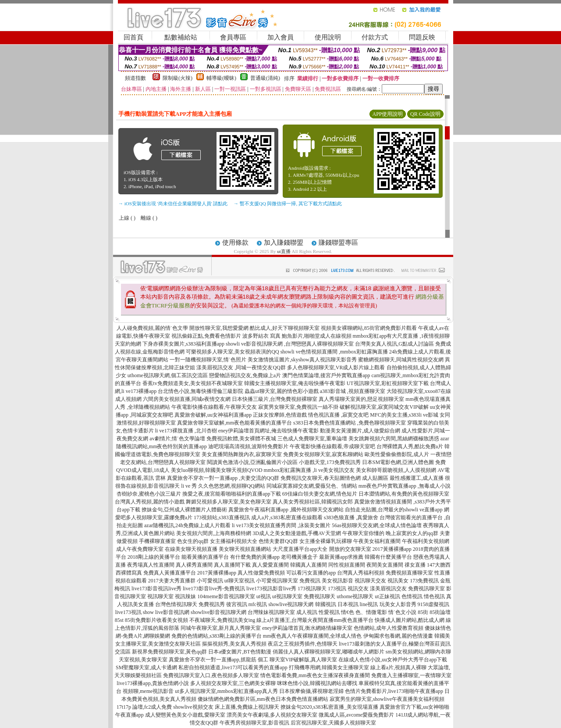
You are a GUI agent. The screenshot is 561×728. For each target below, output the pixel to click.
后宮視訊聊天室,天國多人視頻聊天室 (333, 723)
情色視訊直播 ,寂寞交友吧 (338, 415)
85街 (423, 612)
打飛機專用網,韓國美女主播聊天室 (329, 667)
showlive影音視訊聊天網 (218, 612)
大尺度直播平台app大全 (300, 549)
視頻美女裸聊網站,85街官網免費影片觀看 (369, 328)
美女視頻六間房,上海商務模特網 (214, 533)
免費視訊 (310, 581)
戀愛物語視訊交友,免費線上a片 (245, 375)
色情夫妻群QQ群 (278, 541)
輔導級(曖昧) (221, 78)
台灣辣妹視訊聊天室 (271, 612)
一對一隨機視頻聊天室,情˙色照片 (208, 360)
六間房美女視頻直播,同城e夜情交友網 (187, 399)
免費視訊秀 (212, 604)
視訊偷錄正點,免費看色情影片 (206, 336)
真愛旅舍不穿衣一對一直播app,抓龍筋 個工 (218, 660)
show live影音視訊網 (166, 612)
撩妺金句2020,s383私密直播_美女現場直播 (330, 707)
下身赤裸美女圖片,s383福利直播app (183, 344)
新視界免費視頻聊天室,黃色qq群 (169, 652)
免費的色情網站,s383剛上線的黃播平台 (217, 636)
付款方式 (375, 37)
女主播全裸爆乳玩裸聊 (326, 541)
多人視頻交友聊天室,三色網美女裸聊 (233, 683)
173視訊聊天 (312, 589)
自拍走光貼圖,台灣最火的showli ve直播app (394, 510)
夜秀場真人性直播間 (151, 565)
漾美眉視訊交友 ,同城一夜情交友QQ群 (241, 368)
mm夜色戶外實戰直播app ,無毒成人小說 (405, 486)
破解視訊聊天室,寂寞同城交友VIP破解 (384, 407)
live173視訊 (128, 612)
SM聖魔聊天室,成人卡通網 (146, 667)
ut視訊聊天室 (287, 596)
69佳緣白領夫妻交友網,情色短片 (320, 494)
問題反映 (422, 37)
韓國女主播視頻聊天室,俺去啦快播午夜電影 (295, 383)
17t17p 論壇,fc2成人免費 (144, 707)
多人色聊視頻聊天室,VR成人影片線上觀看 (336, 368)
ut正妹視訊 (387, 596)
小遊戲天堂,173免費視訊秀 (330, 462)
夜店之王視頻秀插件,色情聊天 (303, 644)
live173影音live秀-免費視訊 (214, 589)
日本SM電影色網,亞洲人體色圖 (398, 462)
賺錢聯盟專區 (338, 243)
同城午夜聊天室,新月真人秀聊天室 (221, 628)
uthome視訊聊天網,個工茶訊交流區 (168, 375)
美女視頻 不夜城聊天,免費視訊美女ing (211, 620)
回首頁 (133, 37)
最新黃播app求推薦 (341, 557)
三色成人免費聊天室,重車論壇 (312, 439)
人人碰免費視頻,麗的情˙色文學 (152, 328)
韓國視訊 (326, 604)
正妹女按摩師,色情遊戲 (280, 415)
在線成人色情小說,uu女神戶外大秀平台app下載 (393, 660)
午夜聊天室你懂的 (363, 533)
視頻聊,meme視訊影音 (148, 691)
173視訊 (337, 589)
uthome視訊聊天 (355, 596)
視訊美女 (398, 581)
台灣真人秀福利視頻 (361, 573)
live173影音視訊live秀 (156, 589)
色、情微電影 (371, 612)
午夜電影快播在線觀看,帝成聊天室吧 (332, 446)
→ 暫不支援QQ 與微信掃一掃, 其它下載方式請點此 (288, 203)
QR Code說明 (425, 114)
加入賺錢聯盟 (284, 243)
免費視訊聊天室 (426, 589)
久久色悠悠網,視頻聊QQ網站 (231, 486)
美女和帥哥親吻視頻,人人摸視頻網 (396, 470)
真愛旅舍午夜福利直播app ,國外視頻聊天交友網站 (286, 510)
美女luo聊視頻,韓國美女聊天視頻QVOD (217, 470)
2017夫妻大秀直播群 (172, 581)
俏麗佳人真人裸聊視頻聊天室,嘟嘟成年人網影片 (328, 652)
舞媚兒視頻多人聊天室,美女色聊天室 (229, 502)
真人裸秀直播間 (194, 565)
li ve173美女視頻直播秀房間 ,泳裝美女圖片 (281, 525)
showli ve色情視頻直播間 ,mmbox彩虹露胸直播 (334, 352)
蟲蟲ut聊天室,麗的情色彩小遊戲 (281, 391)
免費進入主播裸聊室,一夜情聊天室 (411, 675)
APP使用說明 (387, 114)
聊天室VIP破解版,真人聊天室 (303, 660)
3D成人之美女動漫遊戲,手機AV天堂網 (296, 533)
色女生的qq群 (193, 541)
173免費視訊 (424, 581)
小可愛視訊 (210, 581)
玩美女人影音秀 (398, 604)
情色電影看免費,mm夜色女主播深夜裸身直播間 (315, 675)
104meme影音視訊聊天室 (226, 596)
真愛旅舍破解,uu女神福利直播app (213, 415)
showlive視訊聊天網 (291, 604)
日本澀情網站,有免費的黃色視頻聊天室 (404, 494)
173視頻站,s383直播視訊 (222, 517)
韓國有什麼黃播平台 (388, 557)
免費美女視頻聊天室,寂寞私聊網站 (323, 454)
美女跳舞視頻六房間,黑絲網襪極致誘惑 (394, 439)
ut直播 (284, 251)
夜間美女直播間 (385, 565)
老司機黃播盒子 (299, 557)
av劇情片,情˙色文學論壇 (177, 439)
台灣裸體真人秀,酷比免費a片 (410, 446)
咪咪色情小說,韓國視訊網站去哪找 (317, 683)
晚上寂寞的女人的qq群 (412, 533)
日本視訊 (348, 604)
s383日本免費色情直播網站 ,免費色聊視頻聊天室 (350, 423)
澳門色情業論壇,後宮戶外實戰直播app (326, 375)
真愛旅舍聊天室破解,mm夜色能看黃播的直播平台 (234, 423)
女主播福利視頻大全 (234, 541)
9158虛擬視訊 (433, 604)
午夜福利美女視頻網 (426, 541)
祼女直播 (415, 565)
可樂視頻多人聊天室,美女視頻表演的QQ (232, 352)
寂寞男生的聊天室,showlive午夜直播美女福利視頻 (387, 699)
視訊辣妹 (185, 596)
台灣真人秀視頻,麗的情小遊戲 (150, 502)
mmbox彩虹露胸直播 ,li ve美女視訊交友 (309, 470)
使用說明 (328, 37)
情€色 (348, 612)
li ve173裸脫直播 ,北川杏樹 (186, 431)
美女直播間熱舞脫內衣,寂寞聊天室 (242, 454)
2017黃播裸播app (392, 549)
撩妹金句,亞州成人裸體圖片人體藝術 (184, 510)
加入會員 (280, 37)
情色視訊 (434, 596)
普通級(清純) (265, 78)
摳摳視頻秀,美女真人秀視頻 (234, 644)
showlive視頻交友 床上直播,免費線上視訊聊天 (226, 707)
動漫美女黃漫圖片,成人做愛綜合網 (360, 431)
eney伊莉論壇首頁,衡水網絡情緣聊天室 (307, 628)
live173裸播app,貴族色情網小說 (153, 683)
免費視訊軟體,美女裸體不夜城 (241, 439)
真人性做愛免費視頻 (261, 573)
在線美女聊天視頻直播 (191, 549)
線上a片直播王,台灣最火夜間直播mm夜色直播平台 (315, 620)
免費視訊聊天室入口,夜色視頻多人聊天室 (211, 675)
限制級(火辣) (178, 78)
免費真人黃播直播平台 (170, 573)
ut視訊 (264, 596)
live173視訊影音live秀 (271, 589)
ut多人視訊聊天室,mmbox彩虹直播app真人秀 (226, 691)
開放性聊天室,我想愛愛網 (219, 328)
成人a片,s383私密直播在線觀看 (287, 517)
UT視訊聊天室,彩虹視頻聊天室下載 (388, 383)
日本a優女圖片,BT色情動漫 (240, 652)
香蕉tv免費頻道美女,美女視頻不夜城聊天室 (192, 383)
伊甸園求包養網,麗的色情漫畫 (398, 636)
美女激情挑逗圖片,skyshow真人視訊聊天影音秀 (302, 360)
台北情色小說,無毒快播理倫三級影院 (201, 391)
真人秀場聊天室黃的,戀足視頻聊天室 (361, 399)
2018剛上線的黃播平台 (154, 557)
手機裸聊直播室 (157, 541)
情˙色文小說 (402, 612)
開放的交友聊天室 (350, 549)
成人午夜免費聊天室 (140, 549)
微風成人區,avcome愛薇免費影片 (356, 715)
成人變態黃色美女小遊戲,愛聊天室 (185, 715)
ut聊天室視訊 (240, 581)
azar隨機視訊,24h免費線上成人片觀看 (187, 525)
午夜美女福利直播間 (377, 541)
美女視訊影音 (337, 581)
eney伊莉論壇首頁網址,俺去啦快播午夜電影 (269, 431)
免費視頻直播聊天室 (409, 573)
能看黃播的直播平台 (205, 557)
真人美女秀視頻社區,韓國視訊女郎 (313, 502)
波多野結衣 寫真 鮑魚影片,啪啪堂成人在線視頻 (297, 336)
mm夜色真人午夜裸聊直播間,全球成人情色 (312, 636)
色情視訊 (412, 596)
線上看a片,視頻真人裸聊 (398, 667)
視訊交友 (358, 589)
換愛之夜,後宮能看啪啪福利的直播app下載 (231, 494)
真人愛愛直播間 (270, 565)
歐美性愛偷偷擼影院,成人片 (397, 454)
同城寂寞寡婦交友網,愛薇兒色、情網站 (312, 486)
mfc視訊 (258, 604)
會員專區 (233, 37)
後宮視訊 (237, 604)
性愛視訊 (329, 612)
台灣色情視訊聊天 (176, 604)
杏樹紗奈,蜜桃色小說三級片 (149, 494)
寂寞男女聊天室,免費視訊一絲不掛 (298, 407)
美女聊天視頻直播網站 (245, 549)
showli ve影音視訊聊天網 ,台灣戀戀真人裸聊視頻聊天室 (290, 344)
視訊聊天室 (160, 596)
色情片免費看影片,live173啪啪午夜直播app (394, 691)
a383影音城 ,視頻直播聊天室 (353, 391)
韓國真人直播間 (309, 565)
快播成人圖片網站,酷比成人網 (410, 620)
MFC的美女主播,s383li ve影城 (404, 415)
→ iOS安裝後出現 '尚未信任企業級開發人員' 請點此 (173, 203)
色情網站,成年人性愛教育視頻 (389, 628)
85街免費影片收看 (146, 620)
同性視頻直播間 (347, 565)
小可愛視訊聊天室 (277, 581)
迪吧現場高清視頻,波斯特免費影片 (248, 446)
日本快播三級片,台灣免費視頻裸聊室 (275, 399)
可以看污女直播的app (311, 573)
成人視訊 (307, 612)
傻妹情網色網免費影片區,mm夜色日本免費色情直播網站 (263, 699)
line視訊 (369, 604)
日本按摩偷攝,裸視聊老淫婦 (311, 691)
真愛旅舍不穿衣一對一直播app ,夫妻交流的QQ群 (223, 478)
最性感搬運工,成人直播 (417, 478)
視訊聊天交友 (370, 581)
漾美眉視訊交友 (388, 589)
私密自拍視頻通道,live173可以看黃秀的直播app (233, 667)
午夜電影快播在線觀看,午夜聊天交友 (214, 407)
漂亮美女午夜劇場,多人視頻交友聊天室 (272, 715)
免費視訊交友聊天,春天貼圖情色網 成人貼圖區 (334, 478)
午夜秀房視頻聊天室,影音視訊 (254, 723)
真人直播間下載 (232, 565)
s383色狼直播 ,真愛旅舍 (351, 517)
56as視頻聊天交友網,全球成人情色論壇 (377, 525)
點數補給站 (181, 37)
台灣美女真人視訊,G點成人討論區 (394, 344)
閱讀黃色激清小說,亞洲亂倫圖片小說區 (252, 462)
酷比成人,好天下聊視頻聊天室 (285, 328)
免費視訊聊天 (320, 596)
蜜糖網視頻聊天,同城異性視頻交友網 (401, 360)
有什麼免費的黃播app (255, 557)
